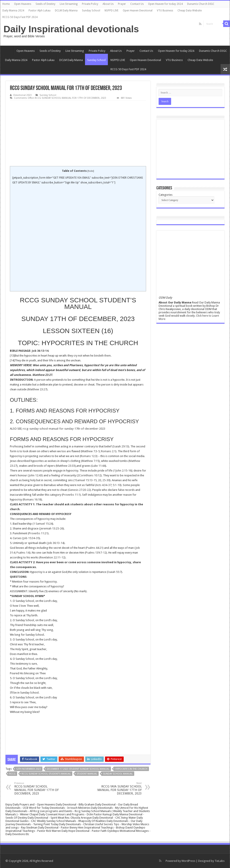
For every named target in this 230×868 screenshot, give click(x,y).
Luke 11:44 (99, 466)
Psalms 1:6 (23, 553)
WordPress (188, 861)
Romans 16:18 (32, 499)
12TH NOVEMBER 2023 (28, 769)
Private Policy (90, 4)
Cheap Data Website (190, 11)
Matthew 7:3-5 (91, 451)
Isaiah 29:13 (121, 446)
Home (6, 4)
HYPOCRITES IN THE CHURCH (131, 769)
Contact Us (137, 4)
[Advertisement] (78, 134)
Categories (166, 195)
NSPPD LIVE (111, 11)
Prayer (122, 4)
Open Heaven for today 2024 (165, 4)
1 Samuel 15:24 (43, 524)
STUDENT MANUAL (87, 774)
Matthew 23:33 (66, 466)
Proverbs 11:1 (71, 495)
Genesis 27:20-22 (79, 490)
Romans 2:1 (108, 451)
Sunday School (91, 11)
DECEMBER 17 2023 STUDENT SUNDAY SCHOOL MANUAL (78, 769)
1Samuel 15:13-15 (85, 480)
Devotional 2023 (23, 95)
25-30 (106, 480)
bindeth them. (103, 356)
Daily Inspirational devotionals (71, 29)
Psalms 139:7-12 (96, 553)
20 (100, 480)
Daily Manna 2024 (13, 11)
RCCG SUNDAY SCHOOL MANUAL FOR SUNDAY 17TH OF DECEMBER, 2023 (37, 788)
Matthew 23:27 (42, 375)
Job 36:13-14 (40, 351)
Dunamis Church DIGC (201, 4)
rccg (12, 774)
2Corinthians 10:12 (89, 475)
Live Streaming (69, 4)
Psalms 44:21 (94, 548)
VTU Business (165, 11)
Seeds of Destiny (45, 4)
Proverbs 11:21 (38, 533)
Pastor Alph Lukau (40, 11)
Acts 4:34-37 (104, 485)
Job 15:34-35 (31, 538)
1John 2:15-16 (123, 471)
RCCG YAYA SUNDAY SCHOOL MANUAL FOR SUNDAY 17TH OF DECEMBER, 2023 (119, 788)
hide (91, 171)
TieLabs (220, 861)
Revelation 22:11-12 (52, 557)
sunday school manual (118, 774)
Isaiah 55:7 (114, 572)
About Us (108, 4)
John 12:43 (35, 475)
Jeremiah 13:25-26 (52, 528)
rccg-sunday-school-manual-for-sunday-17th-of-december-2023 (64, 429)
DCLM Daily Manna (66, 11)
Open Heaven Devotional (138, 11)
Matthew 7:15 (90, 461)
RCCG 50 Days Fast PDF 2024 (20, 17)
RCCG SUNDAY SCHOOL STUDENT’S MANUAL (46, 774)
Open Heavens (23, 4)
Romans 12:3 (89, 456)
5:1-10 (117, 485)
